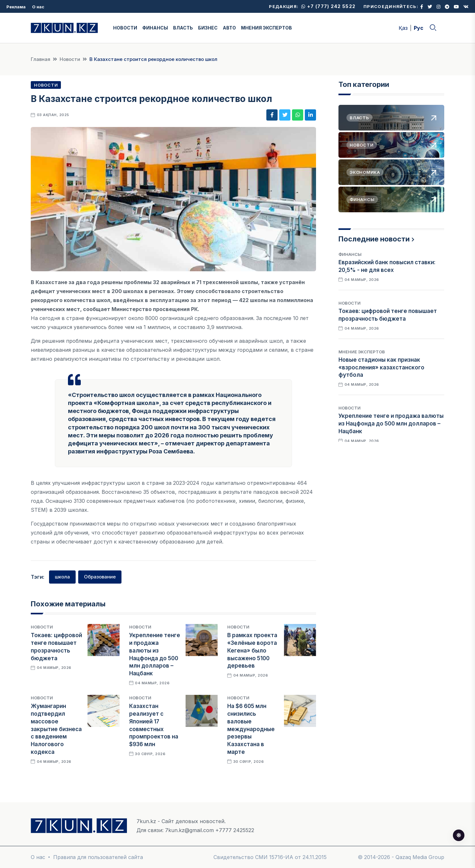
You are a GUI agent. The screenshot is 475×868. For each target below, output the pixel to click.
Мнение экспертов (362, 352)
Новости (70, 59)
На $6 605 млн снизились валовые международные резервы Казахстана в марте (251, 729)
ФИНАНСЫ (155, 28)
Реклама (16, 7)
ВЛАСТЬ (183, 28)
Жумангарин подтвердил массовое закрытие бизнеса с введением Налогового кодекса (56, 729)
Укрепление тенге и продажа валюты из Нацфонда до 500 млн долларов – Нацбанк (391, 424)
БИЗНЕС (208, 28)
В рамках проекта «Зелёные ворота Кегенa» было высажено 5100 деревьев (252, 650)
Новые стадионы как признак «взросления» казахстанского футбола (381, 367)
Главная (41, 59)
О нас (38, 7)
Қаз (403, 28)
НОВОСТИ (125, 28)
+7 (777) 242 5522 (328, 6)
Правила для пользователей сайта (98, 857)
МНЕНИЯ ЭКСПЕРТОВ (267, 28)
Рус (419, 28)
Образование (100, 577)
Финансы (350, 254)
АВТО (229, 28)
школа (62, 577)
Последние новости (374, 239)
